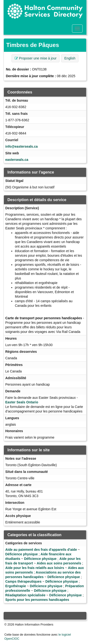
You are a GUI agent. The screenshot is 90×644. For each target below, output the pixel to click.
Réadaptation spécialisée (25, 595)
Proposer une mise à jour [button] (36, 58)
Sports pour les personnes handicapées (37, 600)
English (70, 58)
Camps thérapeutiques (23, 581)
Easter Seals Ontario (22, 402)
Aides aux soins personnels (59, 563)
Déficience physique (21, 554)
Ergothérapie (16, 586)
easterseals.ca (17, 160)
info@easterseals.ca (21, 146)
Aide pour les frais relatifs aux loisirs (35, 568)
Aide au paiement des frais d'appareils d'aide (41, 550)
